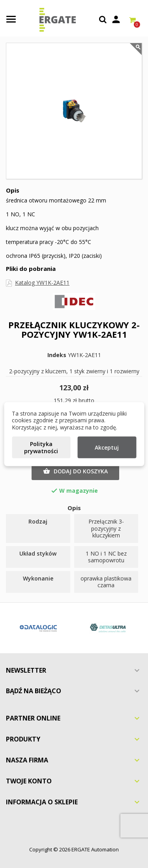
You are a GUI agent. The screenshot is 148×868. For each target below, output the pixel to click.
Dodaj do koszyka (75, 471)
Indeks (57, 355)
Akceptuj (107, 447)
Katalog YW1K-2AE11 (42, 283)
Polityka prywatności (41, 447)
